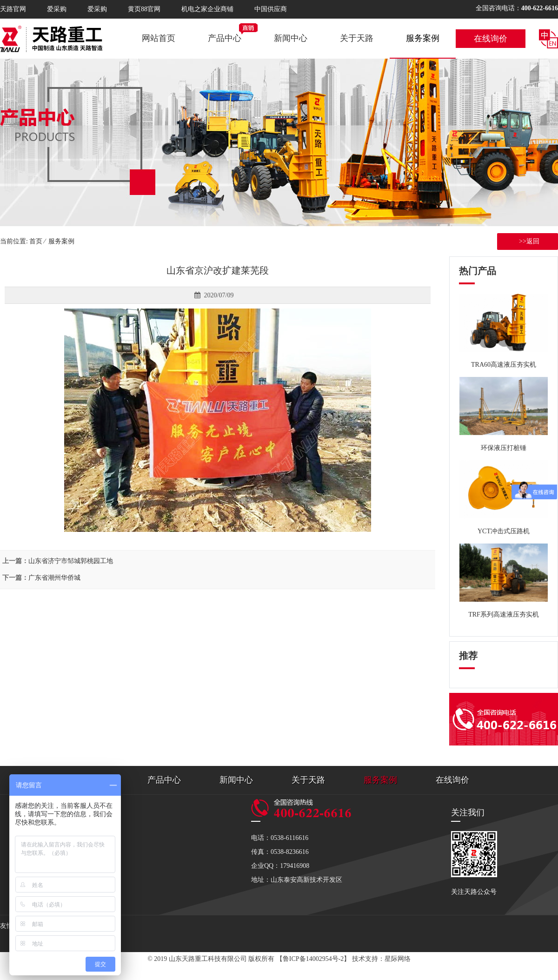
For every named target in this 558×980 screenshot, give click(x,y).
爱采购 (57, 9)
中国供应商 (271, 9)
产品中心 (225, 38)
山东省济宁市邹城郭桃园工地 (71, 561)
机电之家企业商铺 (207, 9)
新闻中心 (291, 38)
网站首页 (159, 38)
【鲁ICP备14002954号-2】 (313, 959)
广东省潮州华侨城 (54, 578)
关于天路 (357, 38)
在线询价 (491, 39)
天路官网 (13, 9)
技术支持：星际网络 (381, 959)
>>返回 (528, 241)
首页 (36, 241)
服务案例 (423, 38)
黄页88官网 (144, 9)
